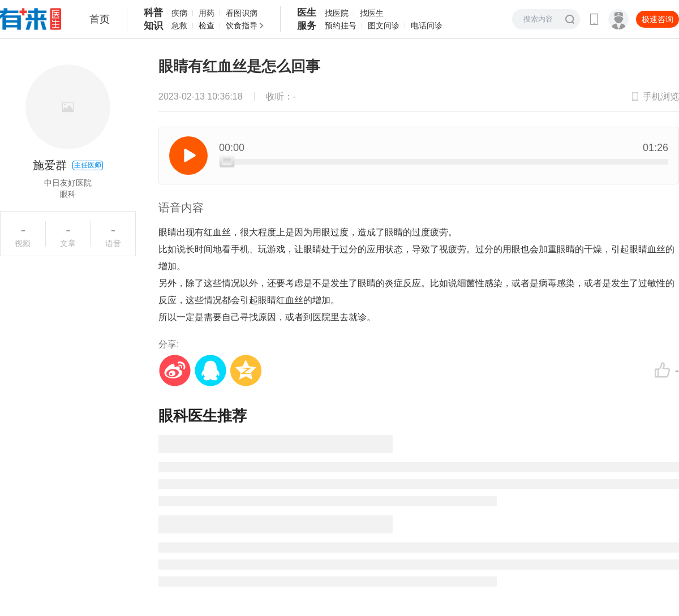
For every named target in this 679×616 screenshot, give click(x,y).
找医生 (372, 13)
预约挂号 (341, 25)
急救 (179, 25)
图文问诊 (384, 25)
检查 (207, 25)
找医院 (337, 13)
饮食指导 (242, 25)
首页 (100, 19)
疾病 (179, 13)
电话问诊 (427, 25)
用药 (207, 13)
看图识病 (242, 13)
